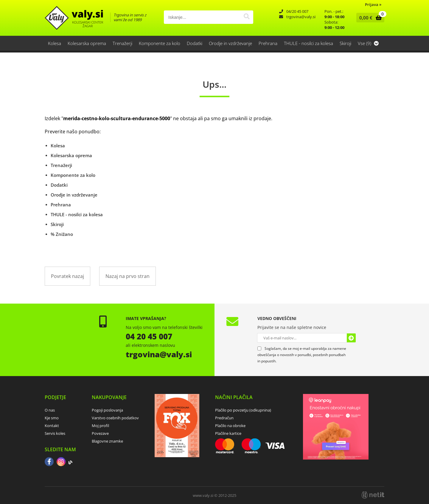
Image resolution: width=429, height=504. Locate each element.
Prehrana (268, 43)
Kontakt (52, 426)
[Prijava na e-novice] (351, 338)
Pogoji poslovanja (107, 410)
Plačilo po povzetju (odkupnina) (243, 410)
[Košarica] (369, 18)
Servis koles (55, 433)
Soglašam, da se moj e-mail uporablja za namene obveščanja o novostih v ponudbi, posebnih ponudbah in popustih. (302, 355)
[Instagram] (61, 462)
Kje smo (52, 418)
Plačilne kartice (228, 433)
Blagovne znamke (107, 441)
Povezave (100, 433)
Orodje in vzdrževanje (230, 43)
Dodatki (195, 43)
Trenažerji (122, 43)
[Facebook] (49, 462)
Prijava (373, 4)
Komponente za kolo (160, 43)
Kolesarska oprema (87, 43)
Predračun (224, 418)
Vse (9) (368, 43)
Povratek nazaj (67, 276)
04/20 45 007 (297, 11)
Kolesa (55, 43)
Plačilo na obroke (230, 426)
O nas (50, 410)
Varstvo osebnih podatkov (115, 418)
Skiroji (345, 43)
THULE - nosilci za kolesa (308, 43)
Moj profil (100, 426)
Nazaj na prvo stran (128, 276)
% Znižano (62, 234)
